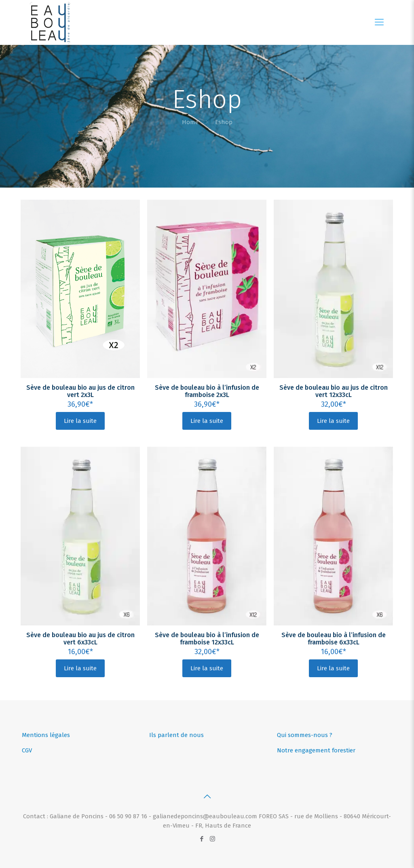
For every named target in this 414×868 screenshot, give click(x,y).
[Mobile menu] (379, 22)
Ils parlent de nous (176, 735)
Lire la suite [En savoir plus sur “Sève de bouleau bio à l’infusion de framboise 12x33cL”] (207, 668)
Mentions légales (46, 735)
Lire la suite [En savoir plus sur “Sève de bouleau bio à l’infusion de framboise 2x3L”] (207, 421)
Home (190, 122)
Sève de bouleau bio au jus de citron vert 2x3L (80, 391)
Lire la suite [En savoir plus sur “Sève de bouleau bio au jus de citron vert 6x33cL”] (80, 668)
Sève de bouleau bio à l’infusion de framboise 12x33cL (207, 639)
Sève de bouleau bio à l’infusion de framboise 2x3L (207, 391)
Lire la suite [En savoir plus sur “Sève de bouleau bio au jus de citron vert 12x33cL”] (333, 421)
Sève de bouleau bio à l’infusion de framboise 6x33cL (334, 639)
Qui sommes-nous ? (305, 735)
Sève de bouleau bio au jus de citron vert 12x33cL (334, 391)
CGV (27, 750)
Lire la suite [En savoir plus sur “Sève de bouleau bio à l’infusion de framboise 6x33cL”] (333, 668)
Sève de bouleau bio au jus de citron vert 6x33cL (80, 639)
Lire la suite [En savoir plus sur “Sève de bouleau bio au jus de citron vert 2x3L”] (80, 421)
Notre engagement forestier (316, 750)
